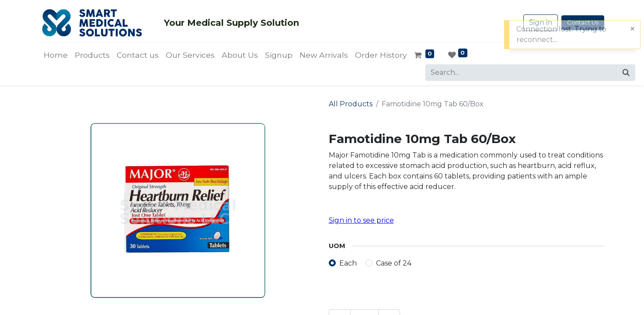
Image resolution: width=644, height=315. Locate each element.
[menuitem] (56, 55)
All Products (351, 104)
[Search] (626, 73)
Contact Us (583, 22)
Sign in (541, 23)
